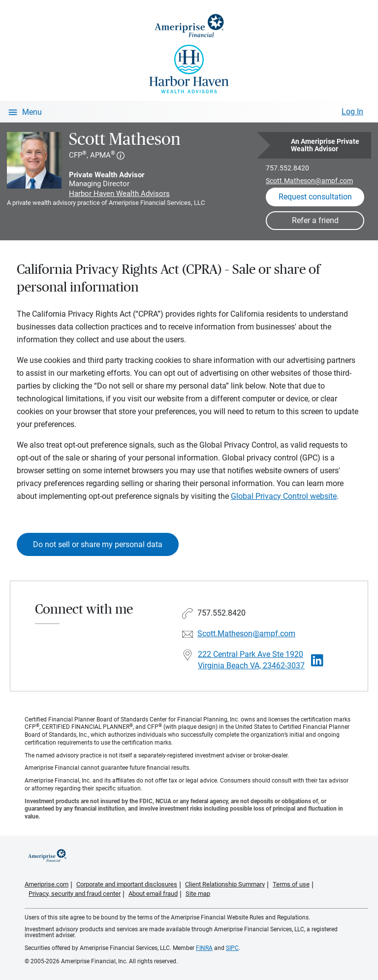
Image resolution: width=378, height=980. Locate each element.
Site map (198, 894)
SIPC (232, 948)
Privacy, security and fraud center (75, 894)
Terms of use (291, 884)
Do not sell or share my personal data (98, 544)
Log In (352, 112)
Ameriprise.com (47, 884)
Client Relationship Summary (225, 884)
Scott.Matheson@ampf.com (309, 181)
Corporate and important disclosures (127, 884)
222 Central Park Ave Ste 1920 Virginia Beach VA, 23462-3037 (251, 660)
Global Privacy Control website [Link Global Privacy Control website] (284, 496)
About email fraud (153, 894)
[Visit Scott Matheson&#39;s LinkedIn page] (317, 661)
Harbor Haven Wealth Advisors (119, 194)
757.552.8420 (287, 168)
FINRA (204, 948)
